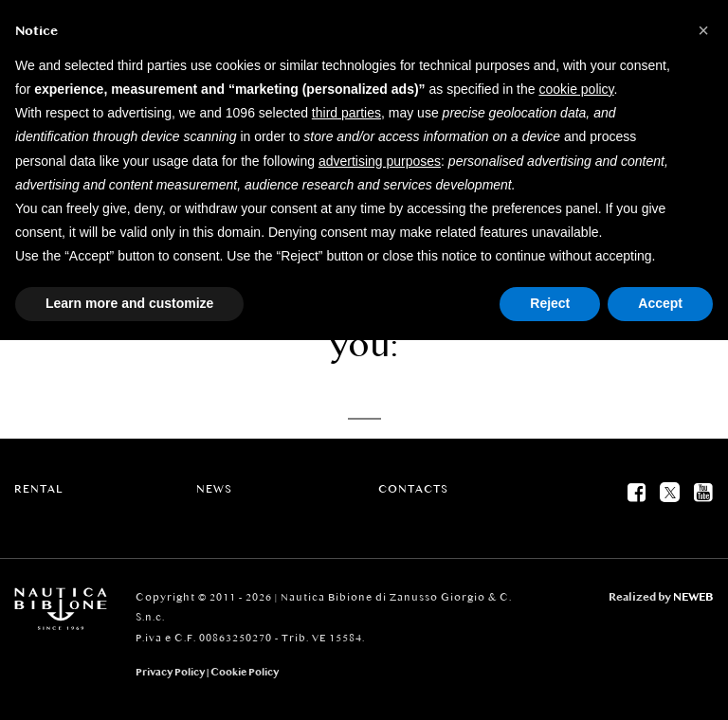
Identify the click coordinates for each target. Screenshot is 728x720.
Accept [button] (660, 303)
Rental (38, 489)
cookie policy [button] (576, 89)
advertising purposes (380, 161)
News (214, 489)
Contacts (413, 489)
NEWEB (693, 597)
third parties (346, 113)
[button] (703, 30)
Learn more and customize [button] (129, 303)
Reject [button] (550, 303)
